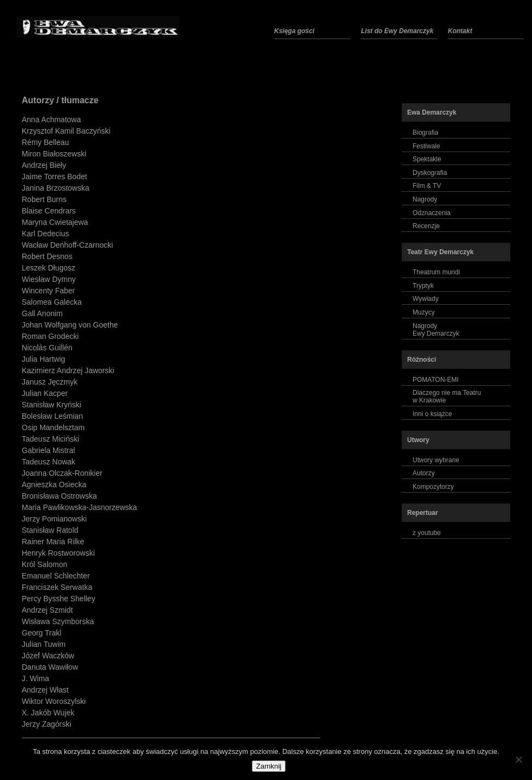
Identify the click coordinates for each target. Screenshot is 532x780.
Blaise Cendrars (49, 211)
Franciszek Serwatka (57, 587)
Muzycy (424, 312)
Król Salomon (45, 564)
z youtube (427, 533)
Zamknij (269, 766)
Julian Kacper (45, 393)
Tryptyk (423, 286)
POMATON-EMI (436, 380)
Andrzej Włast (45, 690)
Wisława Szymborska (58, 621)
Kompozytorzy (433, 487)
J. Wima (36, 678)
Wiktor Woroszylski (54, 701)
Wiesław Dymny (49, 279)
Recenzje (426, 226)
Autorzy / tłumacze (60, 100)
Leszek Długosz (49, 268)
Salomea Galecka (52, 302)
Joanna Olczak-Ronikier (62, 473)
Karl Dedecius (45, 234)
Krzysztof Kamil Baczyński (66, 131)
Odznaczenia (432, 213)
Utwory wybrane (436, 460)
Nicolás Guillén (47, 348)
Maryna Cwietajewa (55, 222)
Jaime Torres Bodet (54, 177)
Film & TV (427, 186)
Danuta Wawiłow (50, 667)
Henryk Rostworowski (58, 553)
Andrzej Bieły (44, 165)
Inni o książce (432, 414)
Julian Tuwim (44, 644)
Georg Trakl (42, 633)
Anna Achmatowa (51, 119)
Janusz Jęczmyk (50, 382)
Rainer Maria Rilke (53, 542)
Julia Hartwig (43, 359)
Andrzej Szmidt (47, 610)
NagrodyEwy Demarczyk (436, 330)
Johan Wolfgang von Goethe (70, 325)
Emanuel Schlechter (56, 576)
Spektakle (427, 159)
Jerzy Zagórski (46, 724)
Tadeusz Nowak (49, 462)
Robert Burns (44, 199)
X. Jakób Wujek (48, 713)
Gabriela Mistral (48, 450)
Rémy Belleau (45, 142)
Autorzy (424, 473)
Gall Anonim (42, 313)
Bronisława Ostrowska (59, 496)
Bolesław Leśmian (52, 416)
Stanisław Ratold (50, 530)
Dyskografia (430, 173)
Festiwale (426, 146)
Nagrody (425, 199)
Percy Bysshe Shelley (58, 599)
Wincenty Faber (48, 291)
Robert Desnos (47, 256)
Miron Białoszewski (54, 154)
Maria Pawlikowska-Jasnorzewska (79, 507)
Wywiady (426, 299)
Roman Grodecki (50, 336)
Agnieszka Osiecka (54, 485)
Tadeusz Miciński (50, 439)
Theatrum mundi (436, 272)
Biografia (425, 133)
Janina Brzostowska (56, 188)
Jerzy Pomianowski (54, 519)
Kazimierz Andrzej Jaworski (68, 370)
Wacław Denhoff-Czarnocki (67, 245)
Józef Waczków (48, 656)
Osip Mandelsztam (53, 427)
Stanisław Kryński (52, 405)
